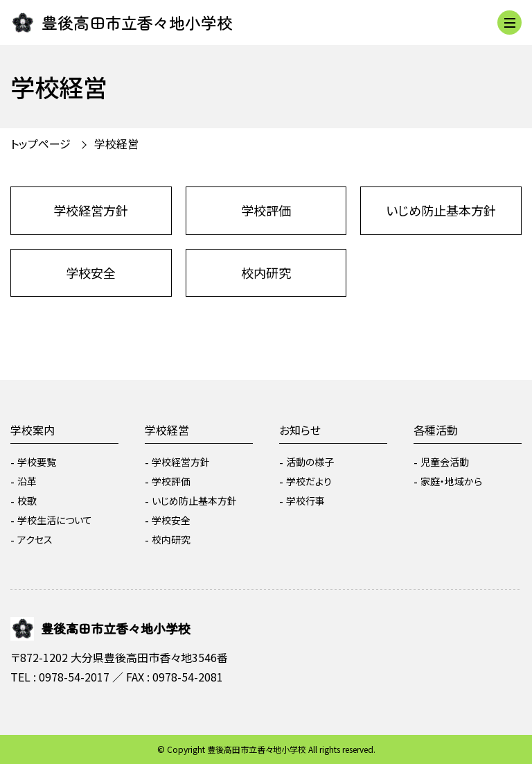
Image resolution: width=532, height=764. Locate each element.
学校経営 (116, 144)
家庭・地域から (451, 481)
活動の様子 (310, 462)
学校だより (309, 481)
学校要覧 (37, 462)
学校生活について (55, 520)
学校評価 (266, 210)
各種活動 (436, 430)
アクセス (35, 539)
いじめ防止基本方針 (441, 210)
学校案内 (33, 430)
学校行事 (305, 501)
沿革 (27, 481)
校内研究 (266, 272)
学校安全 (91, 272)
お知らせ (300, 430)
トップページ (41, 144)
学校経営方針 (91, 210)
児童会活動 (445, 462)
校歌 (27, 501)
